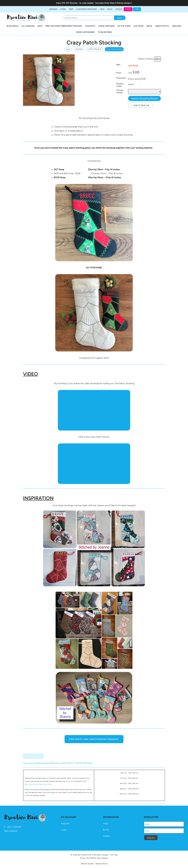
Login (128, 9)
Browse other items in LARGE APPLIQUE (73, 763)
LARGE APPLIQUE (106, 26)
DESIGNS (53, 9)
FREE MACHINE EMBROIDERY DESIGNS (64, 26)
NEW (40, 26)
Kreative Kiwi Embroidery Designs (95, 855)
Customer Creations (87, 9)
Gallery (107, 836)
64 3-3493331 (15, 827)
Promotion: (121, 78)
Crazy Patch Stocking (114, 49)
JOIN (137, 9)
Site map (114, 855)
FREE (71, 9)
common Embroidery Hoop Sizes (39, 784)
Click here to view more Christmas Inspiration (94, 739)
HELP (102, 9)
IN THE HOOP (124, 26)
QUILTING (177, 26)
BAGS (149, 26)
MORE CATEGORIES (85, 32)
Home (63, 9)
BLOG (110, 9)
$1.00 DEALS (13, 26)
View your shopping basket (36, 763)
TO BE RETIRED (105, 32)
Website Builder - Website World (94, 864)
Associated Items (33, 756)
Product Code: (120, 85)
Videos (119, 9)
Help (105, 823)
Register (65, 823)
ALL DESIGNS (28, 26)
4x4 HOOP (139, 26)
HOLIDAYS (90, 26)
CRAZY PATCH (162, 26)
